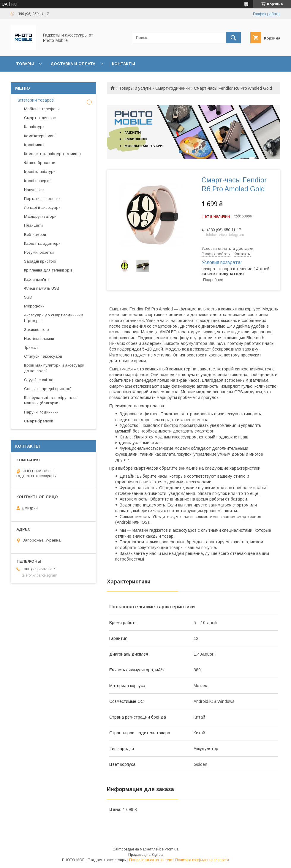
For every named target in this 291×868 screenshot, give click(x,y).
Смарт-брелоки (39, 421)
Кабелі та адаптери (42, 243)
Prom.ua (171, 849)
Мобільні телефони (42, 109)
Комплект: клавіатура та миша (52, 154)
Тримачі (31, 347)
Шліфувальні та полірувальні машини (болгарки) (51, 400)
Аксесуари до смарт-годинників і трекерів (54, 318)
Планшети (33, 225)
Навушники (34, 190)
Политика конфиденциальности (202, 860)
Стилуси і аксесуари (43, 356)
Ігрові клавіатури (40, 172)
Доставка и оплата (73, 64)
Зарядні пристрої (40, 261)
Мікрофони (34, 306)
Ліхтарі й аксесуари (42, 207)
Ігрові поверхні (38, 181)
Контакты (124, 64)
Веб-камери (35, 235)
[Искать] (233, 38)
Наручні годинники (41, 412)
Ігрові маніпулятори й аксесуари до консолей (54, 368)
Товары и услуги (135, 88)
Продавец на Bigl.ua (145, 855)
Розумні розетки (39, 252)
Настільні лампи (39, 338)
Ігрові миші (34, 145)
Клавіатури (34, 127)
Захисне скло (37, 330)
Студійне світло (39, 380)
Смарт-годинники (173, 88)
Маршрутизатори (40, 216)
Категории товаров (35, 100)
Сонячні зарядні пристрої (48, 389)
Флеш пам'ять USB (42, 288)
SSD (28, 297)
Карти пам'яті (36, 279)
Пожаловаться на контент (151, 860)
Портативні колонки (42, 199)
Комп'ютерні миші (40, 136)
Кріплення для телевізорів (48, 270)
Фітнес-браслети (40, 163)
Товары (25, 64)
